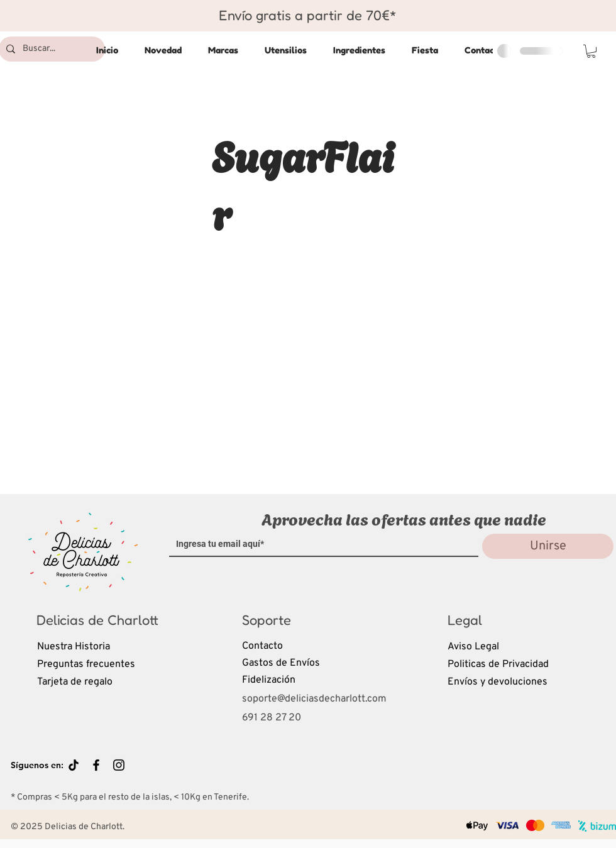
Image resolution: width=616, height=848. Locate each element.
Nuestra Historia (74, 647)
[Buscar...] (51, 49)
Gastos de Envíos (281, 663)
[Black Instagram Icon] (119, 765)
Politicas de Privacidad (498, 664)
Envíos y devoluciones (498, 682)
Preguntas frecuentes (86, 664)
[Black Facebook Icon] (96, 765)
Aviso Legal (473, 647)
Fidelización (269, 680)
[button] (591, 51)
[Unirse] (548, 546)
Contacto (262, 646)
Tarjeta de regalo (75, 682)
